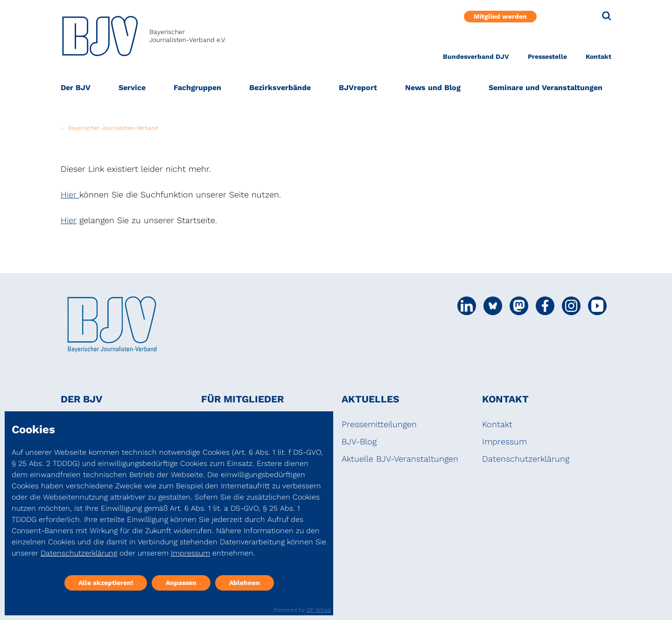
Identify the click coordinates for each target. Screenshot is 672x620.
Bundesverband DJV (476, 56)
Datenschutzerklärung (526, 459)
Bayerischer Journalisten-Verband (113, 128)
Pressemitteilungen (379, 424)
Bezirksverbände (280, 88)
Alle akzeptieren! (106, 583)
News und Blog (433, 88)
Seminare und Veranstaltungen (546, 88)
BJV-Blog (359, 441)
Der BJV (76, 88)
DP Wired (319, 610)
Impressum (504, 441)
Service (132, 88)
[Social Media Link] (467, 306)
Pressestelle (547, 56)
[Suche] (607, 16)
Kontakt (598, 56)
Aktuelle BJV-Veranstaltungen (400, 459)
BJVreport (358, 88)
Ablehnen (245, 583)
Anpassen (181, 583)
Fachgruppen (197, 88)
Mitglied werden (500, 16)
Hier (70, 194)
